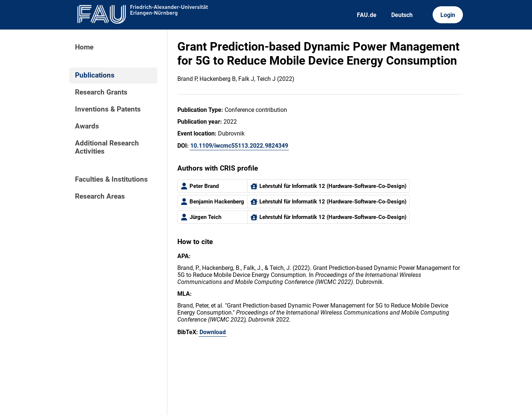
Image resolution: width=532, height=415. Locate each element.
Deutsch (402, 15)
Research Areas (100, 196)
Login (448, 15)
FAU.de (367, 15)
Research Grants (101, 92)
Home (84, 47)
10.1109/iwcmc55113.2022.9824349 (239, 146)
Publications (95, 75)
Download (213, 332)
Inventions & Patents (108, 109)
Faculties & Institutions (111, 179)
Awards (87, 126)
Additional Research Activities (107, 147)
